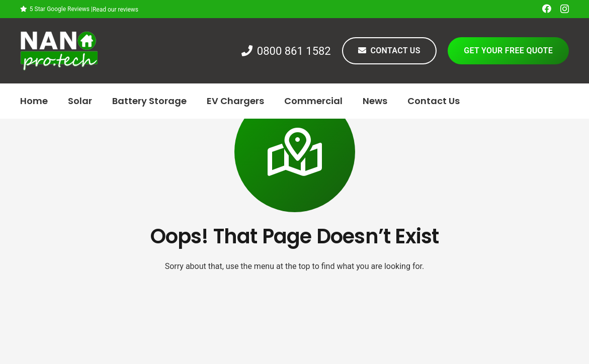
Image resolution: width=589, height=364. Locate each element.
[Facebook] (547, 9)
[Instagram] (565, 9)
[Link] (59, 51)
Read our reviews (115, 10)
